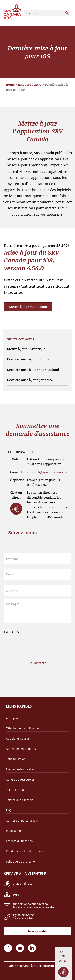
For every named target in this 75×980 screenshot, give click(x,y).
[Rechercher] (67, 13)
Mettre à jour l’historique (26, 349)
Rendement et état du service (26, 851)
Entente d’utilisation (19, 841)
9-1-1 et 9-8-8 (15, 790)
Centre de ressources (20, 779)
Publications (14, 831)
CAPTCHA (11, 632)
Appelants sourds (18, 739)
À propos (12, 718)
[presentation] (34, 643)
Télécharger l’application (22, 728)
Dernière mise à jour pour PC (29, 359)
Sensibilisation (16, 759)
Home (10, 84)
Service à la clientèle (20, 800)
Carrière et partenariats (22, 820)
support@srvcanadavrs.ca (47, 472)
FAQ (9, 810)
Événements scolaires (20, 769)
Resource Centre (30, 84)
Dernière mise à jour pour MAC (30, 380)
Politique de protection (21, 861)
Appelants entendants (21, 749)
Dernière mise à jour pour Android (33, 369)
